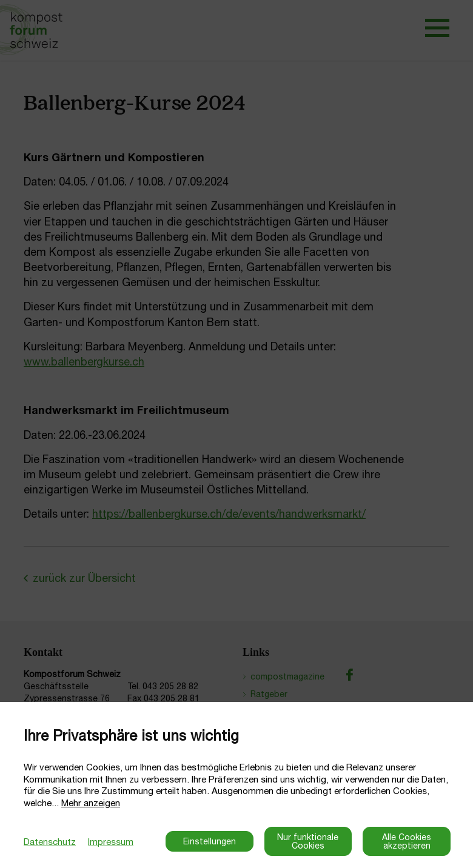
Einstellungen (210, 841)
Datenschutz (50, 842)
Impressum (111, 842)
